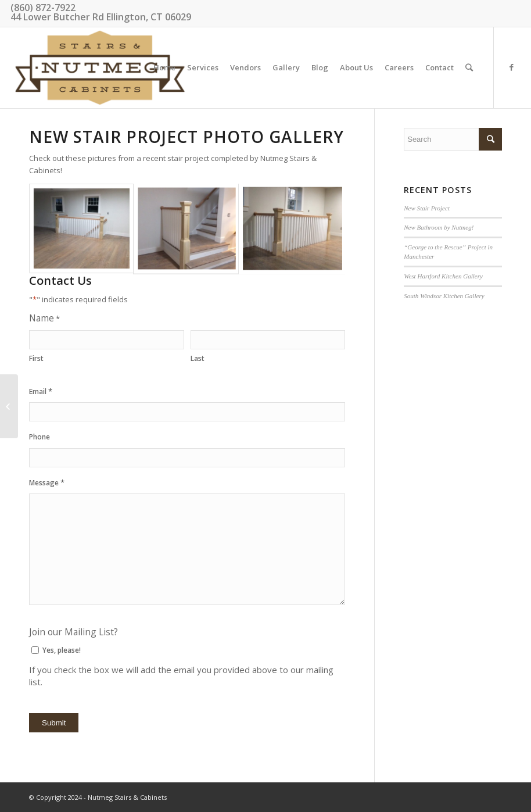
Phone (40, 437)
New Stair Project (427, 208)
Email (41, 391)
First (36, 358)
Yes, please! (62, 650)
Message (47, 483)
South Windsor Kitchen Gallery (444, 296)
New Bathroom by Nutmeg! (439, 227)
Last (198, 358)
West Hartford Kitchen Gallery (443, 276)
